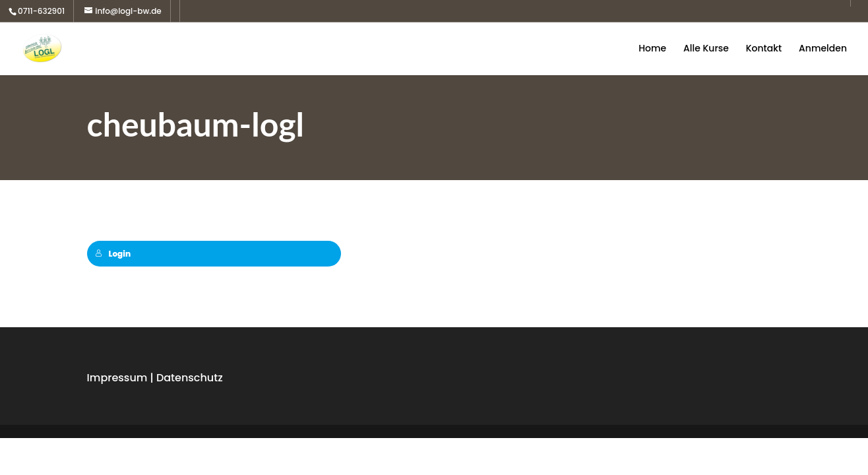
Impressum (117, 378)
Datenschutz (190, 378)
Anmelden (823, 49)
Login (113, 254)
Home (652, 49)
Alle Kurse (706, 49)
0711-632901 (41, 11)
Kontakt (764, 49)
